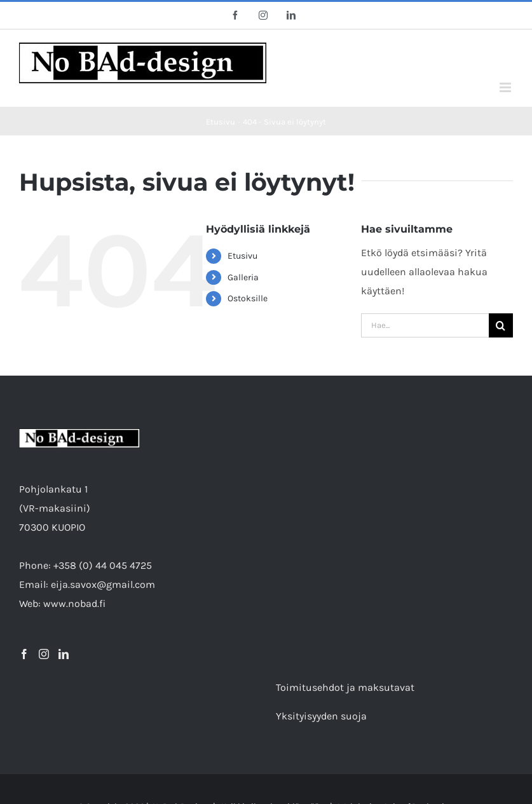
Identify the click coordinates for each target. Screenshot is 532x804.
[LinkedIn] (64, 654)
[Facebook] (24, 654)
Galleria (243, 277)
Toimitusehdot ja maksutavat (345, 687)
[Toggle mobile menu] (506, 87)
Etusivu (242, 256)
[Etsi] (501, 325)
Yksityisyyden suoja (321, 716)
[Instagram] (44, 654)
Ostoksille (248, 298)
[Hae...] (425, 325)
